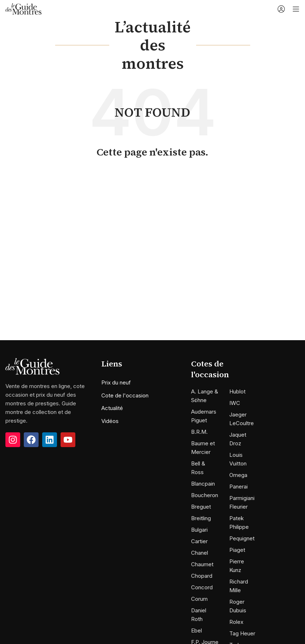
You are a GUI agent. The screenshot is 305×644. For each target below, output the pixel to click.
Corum (199, 599)
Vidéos (110, 421)
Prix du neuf (116, 382)
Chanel (200, 553)
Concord (202, 587)
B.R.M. (199, 432)
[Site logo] (23, 8)
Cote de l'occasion (125, 395)
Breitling (201, 518)
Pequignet (242, 538)
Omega (238, 475)
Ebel (196, 631)
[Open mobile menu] (296, 9)
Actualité (112, 408)
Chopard (202, 576)
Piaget (237, 550)
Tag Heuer (242, 633)
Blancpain (203, 484)
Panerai (238, 487)
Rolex (236, 622)
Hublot (237, 391)
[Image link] (32, 366)
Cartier (199, 541)
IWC (235, 403)
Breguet (201, 507)
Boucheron (205, 495)
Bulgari (199, 530)
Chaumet (202, 564)
